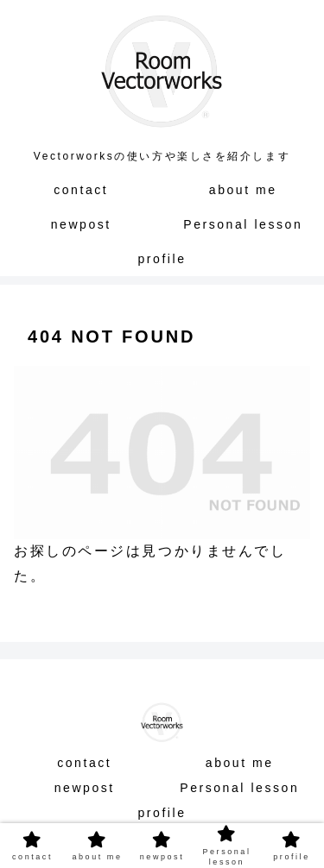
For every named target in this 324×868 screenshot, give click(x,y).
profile (162, 813)
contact (84, 763)
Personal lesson (239, 788)
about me (240, 763)
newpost (85, 788)
